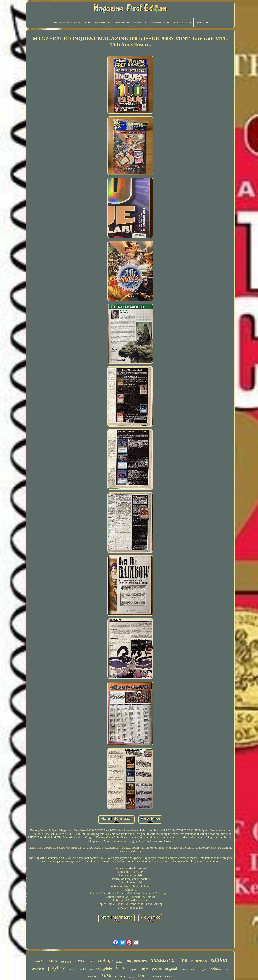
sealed (83, 969)
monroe (120, 976)
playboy (56, 968)
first (183, 960)
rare (107, 975)
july (91, 970)
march (38, 961)
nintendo (199, 961)
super (144, 969)
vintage (105, 960)
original (171, 969)
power (157, 968)
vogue (203, 969)
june (193, 969)
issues (52, 961)
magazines (137, 961)
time (91, 961)
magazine (163, 960)
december (38, 969)
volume (216, 968)
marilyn (93, 976)
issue (121, 967)
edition (219, 960)
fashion (120, 962)
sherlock (73, 969)
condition (66, 962)
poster (132, 977)
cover (80, 960)
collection (156, 977)
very (227, 970)
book (143, 975)
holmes (169, 977)
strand (184, 969)
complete (104, 968)
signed (134, 969)
